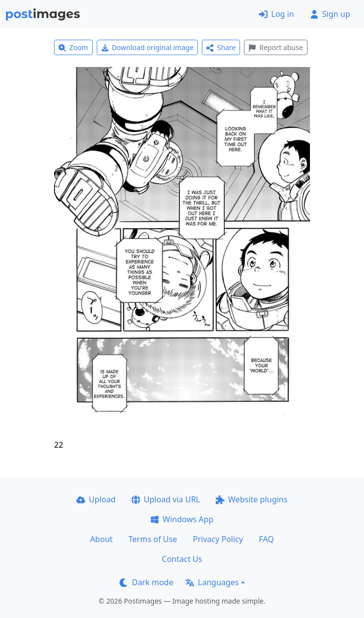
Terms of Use (153, 539)
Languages (212, 582)
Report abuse (275, 47)
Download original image (148, 47)
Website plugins (251, 499)
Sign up (330, 14)
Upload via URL (166, 499)
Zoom (73, 47)
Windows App (182, 519)
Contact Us (182, 559)
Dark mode (146, 582)
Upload (96, 499)
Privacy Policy (218, 539)
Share (221, 47)
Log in (276, 14)
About (101, 539)
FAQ (266, 539)
